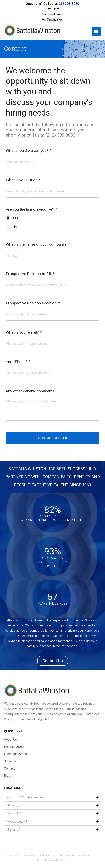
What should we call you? (29, 150)
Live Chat (52, 9)
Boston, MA (14, 813)
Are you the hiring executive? (31, 209)
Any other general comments (30, 391)
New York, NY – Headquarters (25, 797)
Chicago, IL (13, 805)
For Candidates (52, 20)
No (15, 226)
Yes (15, 217)
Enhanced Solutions (57, 860)
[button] (52, 798)
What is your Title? (23, 180)
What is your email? (24, 332)
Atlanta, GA (13, 829)
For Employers (52, 14)
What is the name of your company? (38, 244)
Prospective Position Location (33, 303)
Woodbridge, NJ (17, 822)
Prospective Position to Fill (30, 274)
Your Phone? (18, 362)
